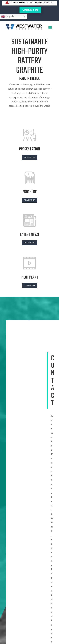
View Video (30, 285)
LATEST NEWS (30, 235)
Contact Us (30, 10)
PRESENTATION (29, 149)
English (7, 16)
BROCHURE (29, 192)
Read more (29, 157)
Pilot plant (29, 277)
